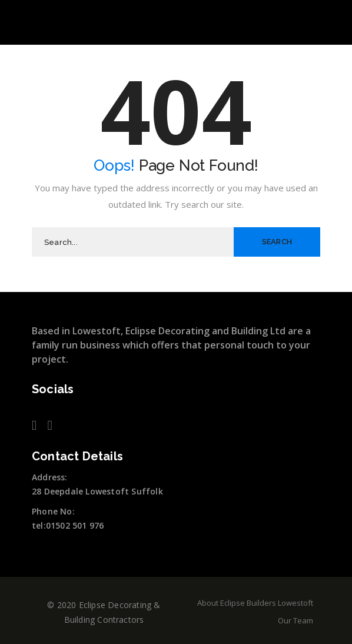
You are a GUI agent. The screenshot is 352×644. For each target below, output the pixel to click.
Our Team (295, 620)
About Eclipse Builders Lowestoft (255, 603)
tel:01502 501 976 (68, 525)
